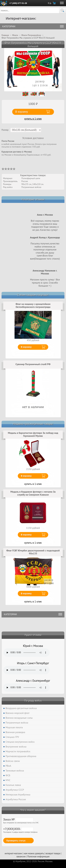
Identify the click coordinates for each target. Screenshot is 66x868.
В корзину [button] (22, 112)
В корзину (26, 347)
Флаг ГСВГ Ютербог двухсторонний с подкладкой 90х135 (33, 552)
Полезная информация (38, 856)
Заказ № (18, 819)
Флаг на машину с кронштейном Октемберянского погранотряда (33, 305)
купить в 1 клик (33, 119)
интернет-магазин (13, 853)
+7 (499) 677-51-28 (18, 3)
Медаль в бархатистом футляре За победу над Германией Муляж (33, 434)
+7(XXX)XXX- (18, 829)
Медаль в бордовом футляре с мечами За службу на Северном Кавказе (33, 493)
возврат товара (53, 853)
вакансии (21, 856)
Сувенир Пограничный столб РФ (33, 364)
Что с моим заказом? (33, 810)
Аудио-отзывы (33, 635)
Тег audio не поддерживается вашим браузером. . (26, 653)
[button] (63, 10)
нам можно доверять (34, 853)
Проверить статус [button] (16, 841)
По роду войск (33, 700)
